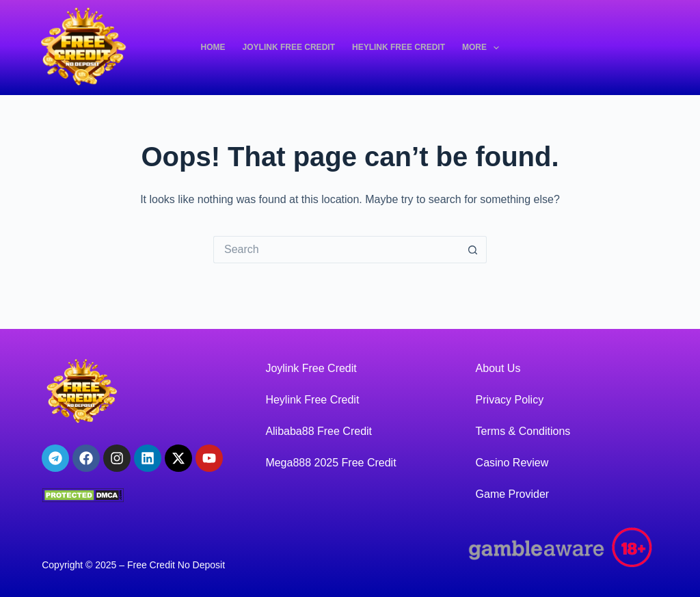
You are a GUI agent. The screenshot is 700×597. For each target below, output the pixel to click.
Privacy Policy (510, 400)
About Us (498, 368)
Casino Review (512, 463)
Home (213, 47)
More (483, 48)
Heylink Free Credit (399, 47)
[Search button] (473, 250)
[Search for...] (336, 250)
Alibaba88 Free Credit (319, 431)
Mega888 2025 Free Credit (331, 463)
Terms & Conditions (523, 431)
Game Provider (513, 494)
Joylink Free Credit (289, 47)
